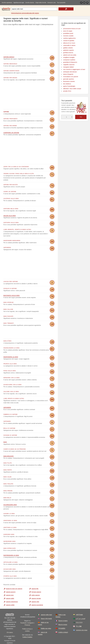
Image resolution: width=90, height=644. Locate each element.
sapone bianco (9, 57)
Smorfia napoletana (7, 3)
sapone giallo (10, 591)
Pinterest (27, 617)
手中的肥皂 (62, 621)
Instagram (31, 615)
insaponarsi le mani (11, 349)
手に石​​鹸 (79, 618)
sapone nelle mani (46, 607)
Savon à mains (63, 613)
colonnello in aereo (69, 45)
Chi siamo (10, 625)
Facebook (23, 615)
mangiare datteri (68, 67)
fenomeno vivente (69, 81)
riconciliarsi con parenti (71, 77)
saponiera (7, 399)
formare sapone (36, 584)
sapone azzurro (11, 584)
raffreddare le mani (11, 547)
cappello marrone (69, 65)
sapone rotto (35, 594)
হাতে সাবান (79, 615)
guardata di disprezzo (70, 62)
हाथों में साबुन (79, 607)
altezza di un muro (69, 43)
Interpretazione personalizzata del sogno (25, 13)
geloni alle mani (10, 215)
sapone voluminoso (12, 594)
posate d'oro (67, 91)
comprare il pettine (69, 60)
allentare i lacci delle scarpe (72, 89)
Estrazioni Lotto (52, 3)
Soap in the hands (46, 611)
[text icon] (66, 9)
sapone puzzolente (37, 597)
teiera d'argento (68, 74)
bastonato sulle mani (11, 295)
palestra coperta (68, 50)
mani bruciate (8, 448)
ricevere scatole (68, 36)
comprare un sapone (11, 132)
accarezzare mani (10, 497)
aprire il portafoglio (69, 86)
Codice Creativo (27, 629)
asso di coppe (68, 31)
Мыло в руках (63, 617)
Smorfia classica (30, 3)
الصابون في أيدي (80, 611)
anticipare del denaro (70, 72)
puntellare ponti (68, 33)
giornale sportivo (69, 79)
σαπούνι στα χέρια (82, 622)
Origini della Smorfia (41, 3)
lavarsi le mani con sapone (14, 581)
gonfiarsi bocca (68, 53)
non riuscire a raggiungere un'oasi (74, 69)
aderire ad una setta (70, 55)
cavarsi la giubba (69, 41)
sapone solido (10, 597)
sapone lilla (35, 581)
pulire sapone (36, 587)
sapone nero (10, 587)
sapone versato (36, 591)
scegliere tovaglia (69, 57)
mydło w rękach (63, 624)
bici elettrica (67, 84)
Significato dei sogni (19, 3)
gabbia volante (68, 48)
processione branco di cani (72, 29)
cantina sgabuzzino (69, 38)
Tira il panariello (61, 3)
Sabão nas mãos (46, 621)
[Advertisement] (29, 40)
